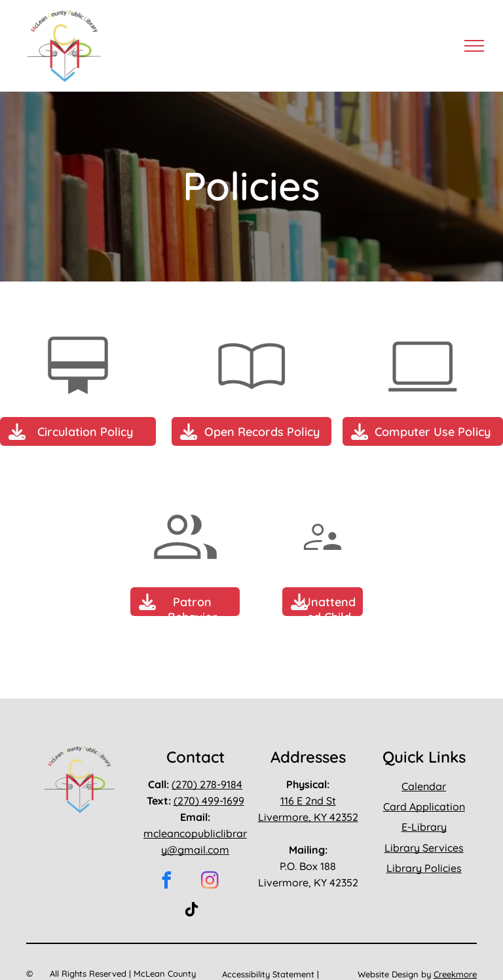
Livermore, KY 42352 (308, 817)
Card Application (424, 807)
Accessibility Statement (268, 974)
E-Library (424, 827)
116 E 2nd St (308, 801)
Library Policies (424, 868)
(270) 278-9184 (207, 784)
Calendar (424, 786)
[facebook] (166, 882)
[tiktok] (191, 912)
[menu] (474, 46)
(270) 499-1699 (209, 801)
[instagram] (210, 882)
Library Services (424, 848)
